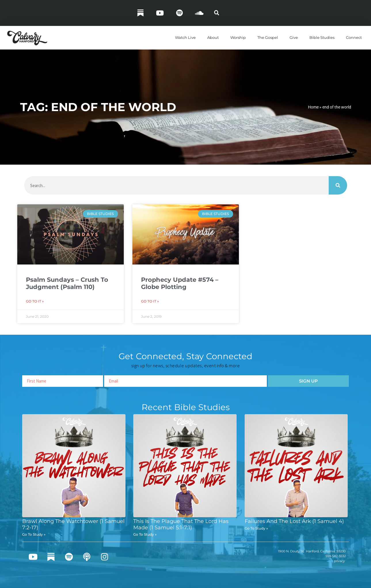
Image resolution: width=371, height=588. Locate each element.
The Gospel (268, 37)
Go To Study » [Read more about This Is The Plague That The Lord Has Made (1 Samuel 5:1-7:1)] (145, 534)
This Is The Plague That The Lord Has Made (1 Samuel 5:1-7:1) (181, 524)
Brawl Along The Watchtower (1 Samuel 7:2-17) (73, 524)
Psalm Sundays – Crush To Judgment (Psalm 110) (67, 283)
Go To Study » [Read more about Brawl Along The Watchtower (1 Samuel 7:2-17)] (34, 534)
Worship (238, 37)
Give (294, 37)
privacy (339, 561)
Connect (354, 37)
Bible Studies (322, 37)
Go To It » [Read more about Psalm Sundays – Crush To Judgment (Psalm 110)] (35, 301)
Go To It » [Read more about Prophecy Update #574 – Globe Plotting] (150, 301)
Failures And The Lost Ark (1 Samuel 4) (294, 521)
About (213, 37)
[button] (217, 13)
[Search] (338, 185)
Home (313, 107)
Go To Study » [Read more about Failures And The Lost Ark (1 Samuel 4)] (256, 528)
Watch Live (185, 37)
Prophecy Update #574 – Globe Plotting (180, 283)
